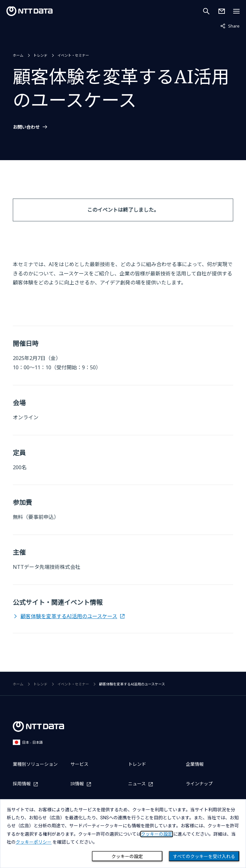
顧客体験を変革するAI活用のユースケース (69, 616)
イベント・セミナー (73, 55)
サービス (79, 764)
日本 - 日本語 (28, 742)
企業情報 (195, 764)
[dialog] (123, 834)
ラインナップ (199, 784)
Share (230, 26)
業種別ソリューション (35, 764)
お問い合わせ (26, 127)
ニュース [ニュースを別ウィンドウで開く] (137, 784)
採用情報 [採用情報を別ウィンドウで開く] (22, 784)
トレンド (40, 55)
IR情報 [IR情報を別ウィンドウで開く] (77, 784)
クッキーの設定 (127, 856)
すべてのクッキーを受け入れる (204, 856)
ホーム (18, 55)
